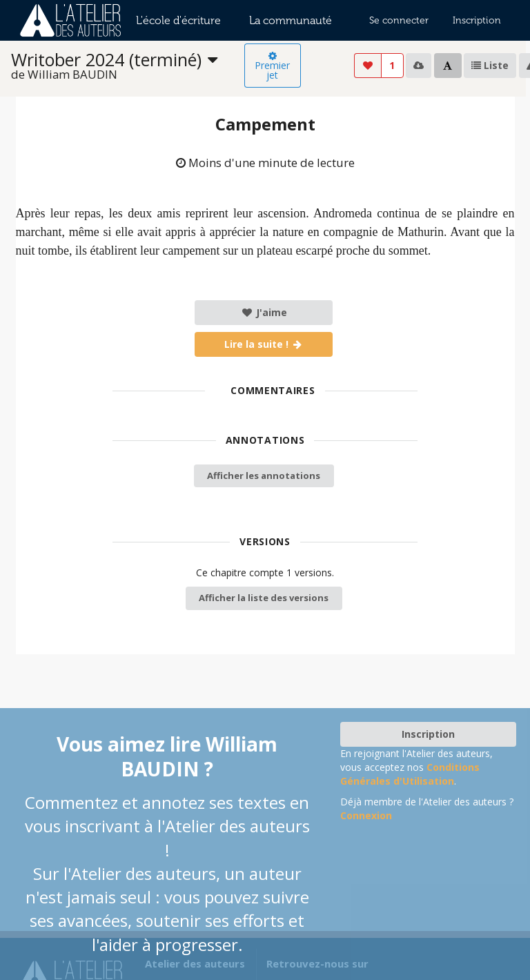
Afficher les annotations (264, 476)
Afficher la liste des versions (264, 598)
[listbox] (128, 66)
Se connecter (399, 20)
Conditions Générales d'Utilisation (410, 774)
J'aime (264, 312)
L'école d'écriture (178, 20)
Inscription (477, 20)
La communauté (291, 20)
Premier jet (272, 66)
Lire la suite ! (264, 344)
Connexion (366, 815)
